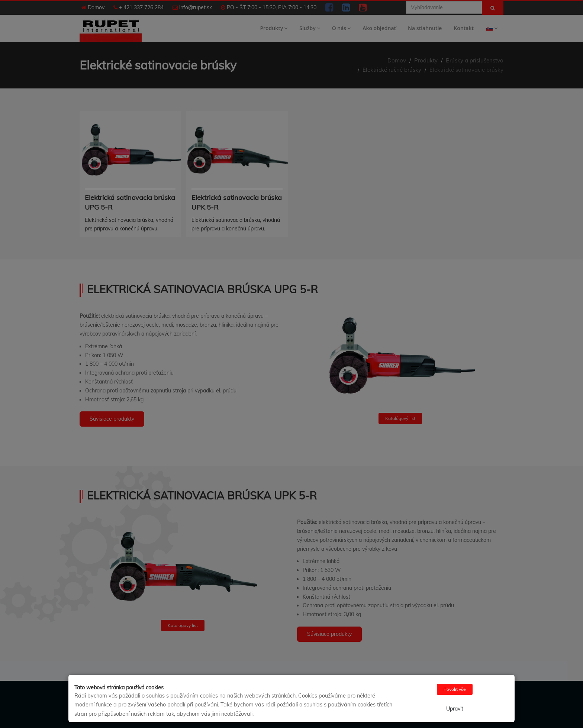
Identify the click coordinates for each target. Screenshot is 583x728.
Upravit (455, 709)
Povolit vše (455, 689)
